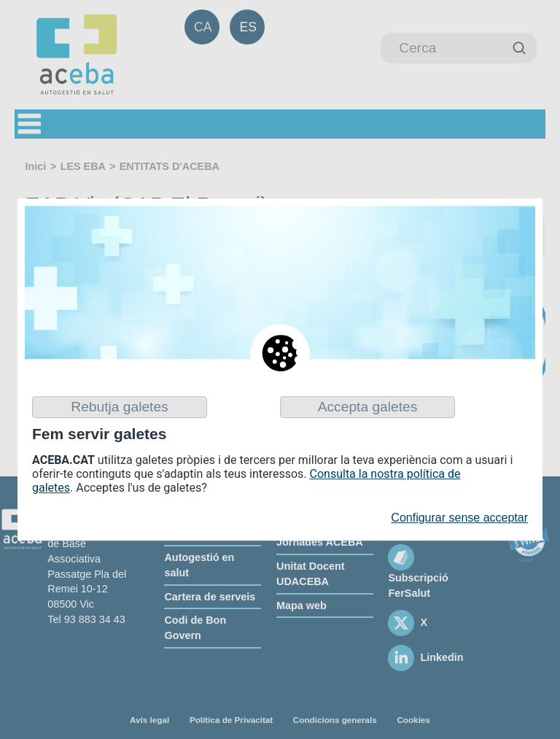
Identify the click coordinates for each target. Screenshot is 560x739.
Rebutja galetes (119, 407)
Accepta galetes (368, 407)
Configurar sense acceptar (459, 518)
